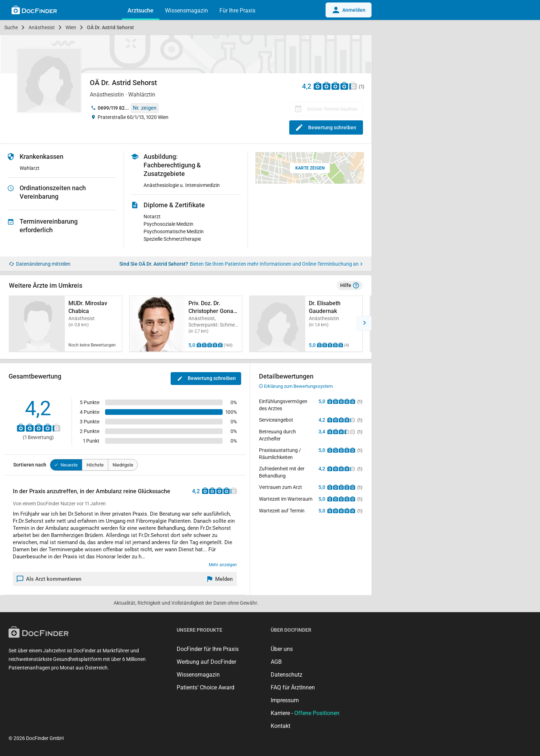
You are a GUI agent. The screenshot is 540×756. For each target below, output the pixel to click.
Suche (11, 27)
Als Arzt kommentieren (49, 579)
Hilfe (350, 286)
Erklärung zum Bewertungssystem (296, 386)
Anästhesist (42, 27)
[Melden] (220, 579)
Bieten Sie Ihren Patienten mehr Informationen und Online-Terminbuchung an (276, 264)
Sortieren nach (30, 465)
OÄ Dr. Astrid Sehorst (110, 27)
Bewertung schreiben (326, 127)
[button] (364, 323)
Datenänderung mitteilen (40, 264)
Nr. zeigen (145, 108)
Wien (71, 27)
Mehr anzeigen (223, 565)
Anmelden (349, 10)
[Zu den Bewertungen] (336, 86)
